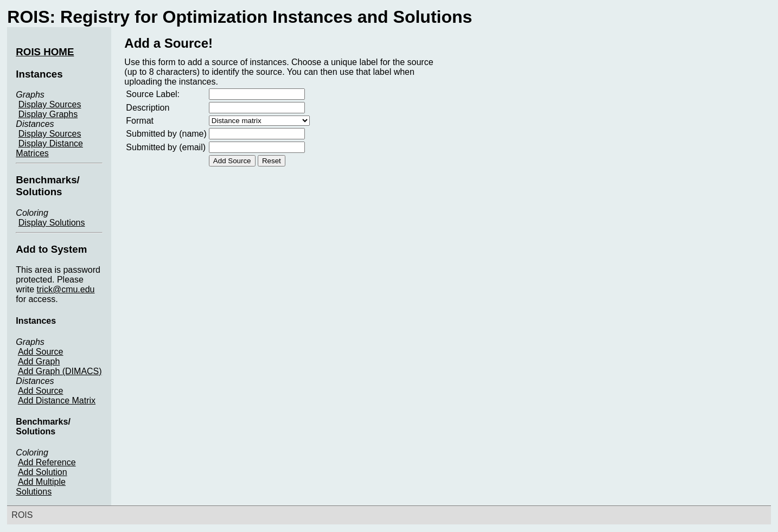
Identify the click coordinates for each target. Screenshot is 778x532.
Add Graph (39, 361)
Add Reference (47, 462)
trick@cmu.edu (66, 289)
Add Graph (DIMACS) (60, 371)
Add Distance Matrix (57, 400)
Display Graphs (48, 114)
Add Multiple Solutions (41, 487)
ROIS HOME (45, 52)
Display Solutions (52, 223)
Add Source (41, 352)
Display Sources (50, 104)
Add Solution (43, 472)
